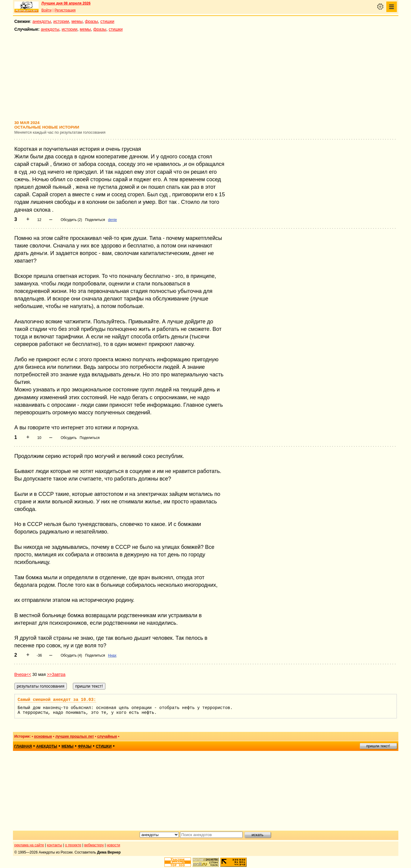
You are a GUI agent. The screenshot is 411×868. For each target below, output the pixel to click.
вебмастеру (94, 845)
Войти (47, 10)
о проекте (73, 845)
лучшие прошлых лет (75, 736)
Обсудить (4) (71, 655)
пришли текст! (378, 746)
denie (112, 220)
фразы (91, 21)
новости (113, 845)
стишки (107, 21)
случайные (107, 736)
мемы (77, 21)
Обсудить (68, 438)
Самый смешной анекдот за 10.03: (57, 700)
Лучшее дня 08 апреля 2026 (66, 3)
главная (23, 746)
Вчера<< (23, 674)
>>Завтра (56, 674)
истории (61, 21)
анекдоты (42, 21)
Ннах (112, 655)
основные (43, 736)
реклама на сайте (29, 845)
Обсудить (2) (71, 220)
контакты (54, 845)
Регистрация (65, 10)
